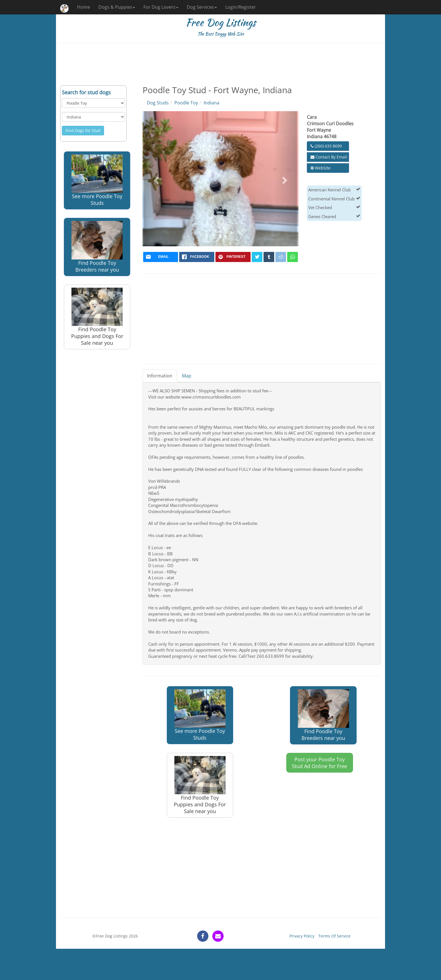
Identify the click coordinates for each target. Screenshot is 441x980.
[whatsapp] (292, 257)
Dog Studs (158, 103)
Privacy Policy (302, 936)
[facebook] (197, 257)
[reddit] (281, 257)
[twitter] (257, 257)
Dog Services (202, 7)
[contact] (218, 936)
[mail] (161, 257)
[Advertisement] (220, 64)
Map (187, 376)
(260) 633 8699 (326, 146)
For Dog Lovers (161, 7)
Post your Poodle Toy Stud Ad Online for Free (319, 763)
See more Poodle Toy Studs (97, 180)
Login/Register (241, 7)
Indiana (211, 103)
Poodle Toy (186, 103)
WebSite (320, 168)
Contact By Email (329, 157)
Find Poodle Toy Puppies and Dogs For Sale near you (97, 317)
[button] (156, 179)
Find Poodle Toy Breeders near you (97, 247)
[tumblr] (269, 257)
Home (84, 7)
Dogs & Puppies (117, 7)
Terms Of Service (334, 936)
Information (160, 376)
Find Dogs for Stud (83, 130)
